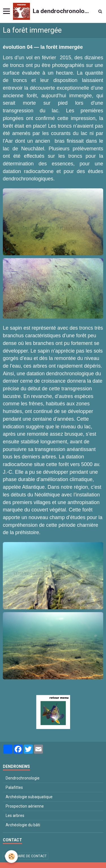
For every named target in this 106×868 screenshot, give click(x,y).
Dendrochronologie (23, 778)
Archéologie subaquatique (29, 797)
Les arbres (15, 816)
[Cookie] (11, 857)
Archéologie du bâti (23, 825)
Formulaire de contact (26, 856)
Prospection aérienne (25, 806)
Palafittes (14, 787)
